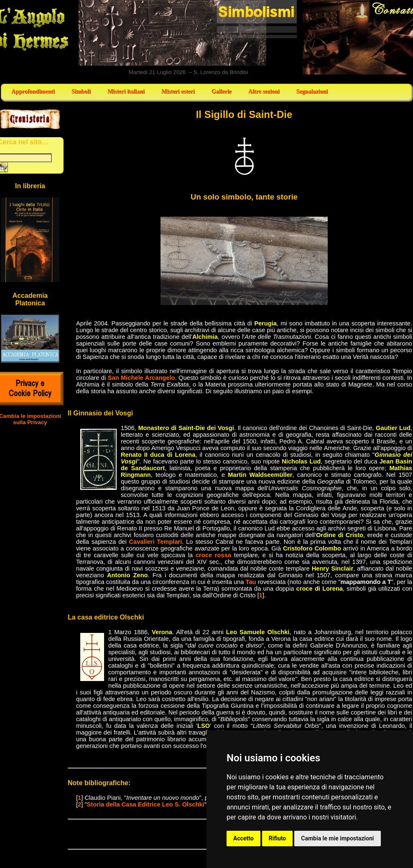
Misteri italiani (126, 91)
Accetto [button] (243, 838)
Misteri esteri (178, 91)
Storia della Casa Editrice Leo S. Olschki (146, 804)
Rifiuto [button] (278, 838)
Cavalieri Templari (155, 542)
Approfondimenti (33, 91)
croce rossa (213, 555)
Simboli (81, 91)
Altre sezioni (264, 91)
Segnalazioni (312, 91)
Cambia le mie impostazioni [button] (337, 838)
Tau (251, 582)
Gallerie (222, 91)
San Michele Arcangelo (141, 378)
